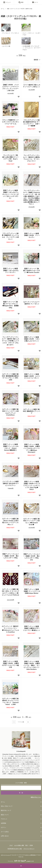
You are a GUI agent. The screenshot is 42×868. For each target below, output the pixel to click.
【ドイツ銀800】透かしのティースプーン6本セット (32, 86)
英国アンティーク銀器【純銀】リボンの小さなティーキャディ (10, 270)
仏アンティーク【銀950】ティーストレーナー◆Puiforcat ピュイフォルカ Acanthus (10, 629)
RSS (26, 845)
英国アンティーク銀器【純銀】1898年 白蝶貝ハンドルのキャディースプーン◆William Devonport (32, 448)
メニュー (7, 2)
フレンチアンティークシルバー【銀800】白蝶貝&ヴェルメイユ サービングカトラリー (31, 158)
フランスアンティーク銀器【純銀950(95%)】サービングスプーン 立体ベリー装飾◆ (32, 123)
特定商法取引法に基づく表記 (15, 849)
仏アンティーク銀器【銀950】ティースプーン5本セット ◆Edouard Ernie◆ (32, 522)
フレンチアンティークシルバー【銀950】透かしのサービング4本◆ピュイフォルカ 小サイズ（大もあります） (10, 341)
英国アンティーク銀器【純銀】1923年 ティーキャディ (32, 235)
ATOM (31, 845)
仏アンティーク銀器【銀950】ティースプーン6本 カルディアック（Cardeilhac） (11, 412)
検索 (21, 2)
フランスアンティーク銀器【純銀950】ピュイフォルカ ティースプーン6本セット (10, 236)
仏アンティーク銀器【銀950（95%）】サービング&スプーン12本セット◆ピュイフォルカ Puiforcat (10, 593)
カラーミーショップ (6, 855)
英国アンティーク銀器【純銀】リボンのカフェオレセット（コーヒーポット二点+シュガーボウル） (10, 194)
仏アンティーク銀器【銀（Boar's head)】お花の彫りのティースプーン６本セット (10, 522)
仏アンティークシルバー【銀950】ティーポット (32, 303)
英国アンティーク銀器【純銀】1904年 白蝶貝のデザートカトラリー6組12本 (10, 664)
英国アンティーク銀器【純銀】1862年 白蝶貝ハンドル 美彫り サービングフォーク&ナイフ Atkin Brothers (32, 665)
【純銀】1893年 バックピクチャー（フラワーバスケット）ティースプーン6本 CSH (10, 88)
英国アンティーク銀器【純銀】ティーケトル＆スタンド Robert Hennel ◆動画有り (10, 447)
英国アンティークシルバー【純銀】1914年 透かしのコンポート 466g (11, 556)
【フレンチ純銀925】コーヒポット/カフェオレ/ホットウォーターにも (10, 122)
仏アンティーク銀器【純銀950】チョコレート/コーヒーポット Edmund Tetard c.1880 (10, 701)
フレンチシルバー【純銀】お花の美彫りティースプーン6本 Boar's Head (10, 158)
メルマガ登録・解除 (19, 845)
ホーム (3, 9)
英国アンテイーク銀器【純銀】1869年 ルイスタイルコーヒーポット (32, 376)
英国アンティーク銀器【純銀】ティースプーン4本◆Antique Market (32, 591)
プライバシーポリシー (29, 849)
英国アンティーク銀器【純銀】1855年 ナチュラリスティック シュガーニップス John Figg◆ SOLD (31, 485)
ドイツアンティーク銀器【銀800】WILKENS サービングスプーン (10, 483)
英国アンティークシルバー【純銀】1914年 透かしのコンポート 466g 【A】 (32, 557)
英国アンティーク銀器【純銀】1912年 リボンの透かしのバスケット (32, 339)
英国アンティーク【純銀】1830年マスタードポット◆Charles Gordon (32, 271)
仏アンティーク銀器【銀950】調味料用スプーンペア (32, 411)
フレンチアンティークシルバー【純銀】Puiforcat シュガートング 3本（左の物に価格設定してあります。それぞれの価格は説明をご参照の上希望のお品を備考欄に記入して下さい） (32, 197)
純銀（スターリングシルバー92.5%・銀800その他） (20, 9)
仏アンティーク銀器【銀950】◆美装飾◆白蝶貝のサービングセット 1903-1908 (10, 377)
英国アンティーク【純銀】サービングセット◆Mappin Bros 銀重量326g (10, 305)
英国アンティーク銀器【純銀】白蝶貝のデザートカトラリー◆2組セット (32, 628)
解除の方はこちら (36, 797)
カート (35, 2)
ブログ (11, 845)
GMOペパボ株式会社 (30, 855)
